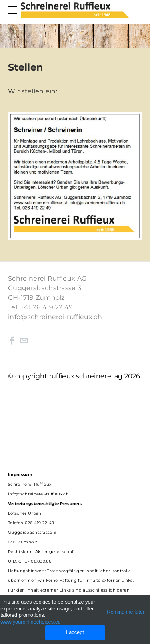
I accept (75, 632)
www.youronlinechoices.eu (31, 622)
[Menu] (14, 10)
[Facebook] (12, 341)
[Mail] (24, 341)
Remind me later (126, 612)
